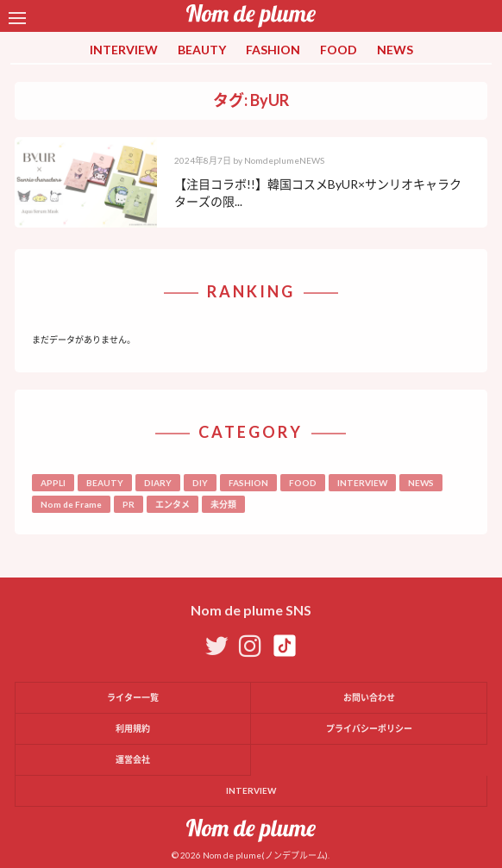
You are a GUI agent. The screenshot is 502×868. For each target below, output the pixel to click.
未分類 (223, 504)
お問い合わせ (369, 697)
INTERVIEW (124, 50)
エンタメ (173, 504)
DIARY (158, 483)
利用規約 (133, 728)
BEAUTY (202, 50)
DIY (200, 483)
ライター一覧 (133, 697)
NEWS (395, 50)
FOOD (339, 50)
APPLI (53, 483)
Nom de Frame (71, 504)
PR (129, 504)
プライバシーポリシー (369, 728)
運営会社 (133, 759)
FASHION (273, 50)
